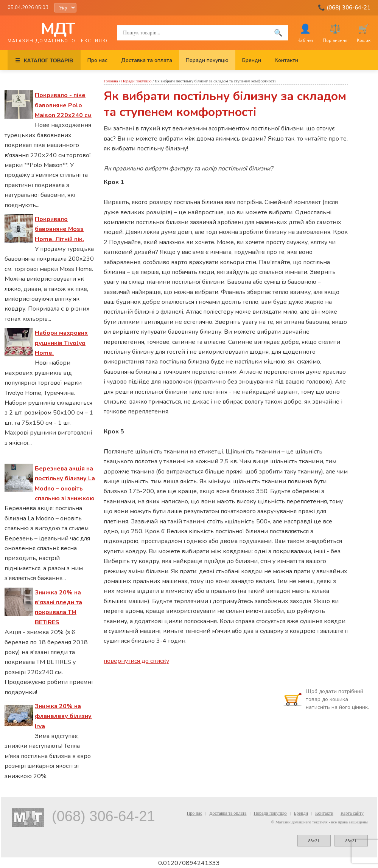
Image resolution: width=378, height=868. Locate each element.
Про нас (97, 60)
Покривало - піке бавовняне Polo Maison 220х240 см (63, 105)
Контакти (286, 60)
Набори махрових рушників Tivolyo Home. (61, 343)
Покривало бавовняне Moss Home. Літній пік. (59, 229)
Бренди (252, 60)
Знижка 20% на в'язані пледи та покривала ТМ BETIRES (58, 607)
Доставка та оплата (147, 60)
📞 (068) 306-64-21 (344, 8)
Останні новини (26, 82)
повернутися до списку (136, 661)
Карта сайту (352, 813)
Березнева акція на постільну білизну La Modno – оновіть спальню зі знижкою (65, 484)
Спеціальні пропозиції (33, 456)
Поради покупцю (207, 60)
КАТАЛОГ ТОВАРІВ (44, 60)
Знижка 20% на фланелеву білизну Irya (63, 716)
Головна (111, 81)
